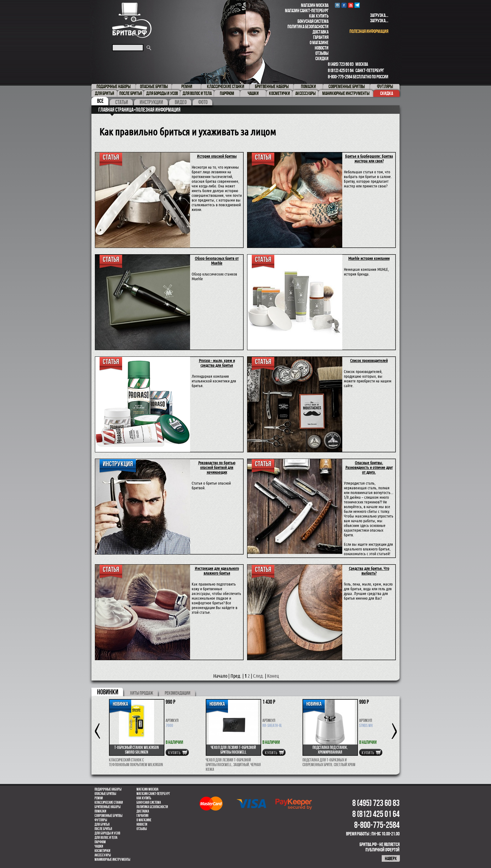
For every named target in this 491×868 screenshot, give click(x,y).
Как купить (319, 16)
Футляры (101, 820)
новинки (108, 692)
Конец (273, 676)
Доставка (320, 32)
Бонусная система (313, 21)
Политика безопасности (308, 26)
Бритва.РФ (132, 20)
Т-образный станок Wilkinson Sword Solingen (137, 750)
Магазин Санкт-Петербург (307, 11)
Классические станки (109, 802)
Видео (181, 102)
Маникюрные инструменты (112, 860)
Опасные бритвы (105, 794)
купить (174, 753)
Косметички (102, 851)
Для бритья (102, 824)
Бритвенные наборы (108, 807)
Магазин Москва (315, 5)
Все (100, 101)
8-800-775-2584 (340, 77)
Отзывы (322, 53)
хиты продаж (142, 693)
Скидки (322, 58)
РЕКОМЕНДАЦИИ (178, 693)
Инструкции (151, 102)
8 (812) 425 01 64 (341, 70)
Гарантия (321, 37)
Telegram (357, 5)
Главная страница (116, 110)
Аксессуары (103, 855)
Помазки (100, 811)
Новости (322, 48)
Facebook (344, 5)
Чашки (99, 846)
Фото (203, 102)
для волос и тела (106, 838)
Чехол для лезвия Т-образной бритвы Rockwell (233, 750)
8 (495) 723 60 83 (341, 64)
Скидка (387, 93)
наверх (391, 858)
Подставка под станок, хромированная (330, 750)
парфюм (100, 842)
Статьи (122, 102)
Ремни (99, 798)
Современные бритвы (109, 816)
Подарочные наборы (108, 789)
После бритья (103, 829)
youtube (351, 5)
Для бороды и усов (107, 833)
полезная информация (369, 31)
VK (337, 5)
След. (258, 676)
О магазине (319, 42)
